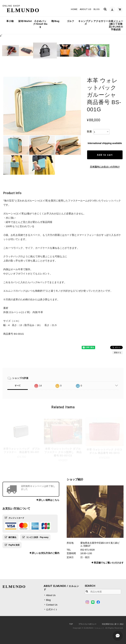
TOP (71, 624)
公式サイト (52, 609)
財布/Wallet (25, 21)
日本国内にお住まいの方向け (105, 167)
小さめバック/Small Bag (40, 24)
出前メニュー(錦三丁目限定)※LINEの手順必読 (116, 25)
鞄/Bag (55, 21)
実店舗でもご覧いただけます (109, 563)
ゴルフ (71, 21)
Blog (96, 9)
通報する (118, 353)
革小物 (10, 21)
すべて (18, 386)
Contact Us (52, 605)
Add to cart (105, 155)
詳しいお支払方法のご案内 (46, 553)
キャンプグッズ (86, 23)
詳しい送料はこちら (49, 500)
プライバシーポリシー (87, 624)
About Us (85, 9)
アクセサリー (101, 21)
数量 (89, 132)
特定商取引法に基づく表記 (113, 624)
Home (74, 9)
